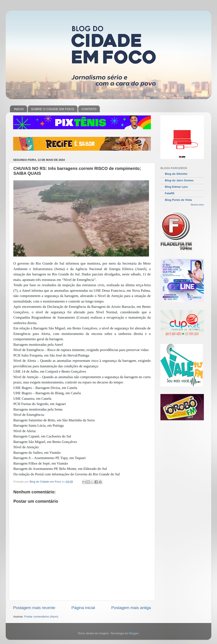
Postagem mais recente (34, 608)
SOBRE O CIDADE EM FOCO (52, 109)
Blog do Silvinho (176, 174)
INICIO (19, 109)
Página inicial (83, 608)
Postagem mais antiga (131, 608)
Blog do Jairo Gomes (179, 180)
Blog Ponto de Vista (178, 200)
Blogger (134, 633)
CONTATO (89, 109)
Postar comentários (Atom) (41, 617)
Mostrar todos (197, 205)
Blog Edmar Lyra (176, 187)
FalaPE (170, 193)
